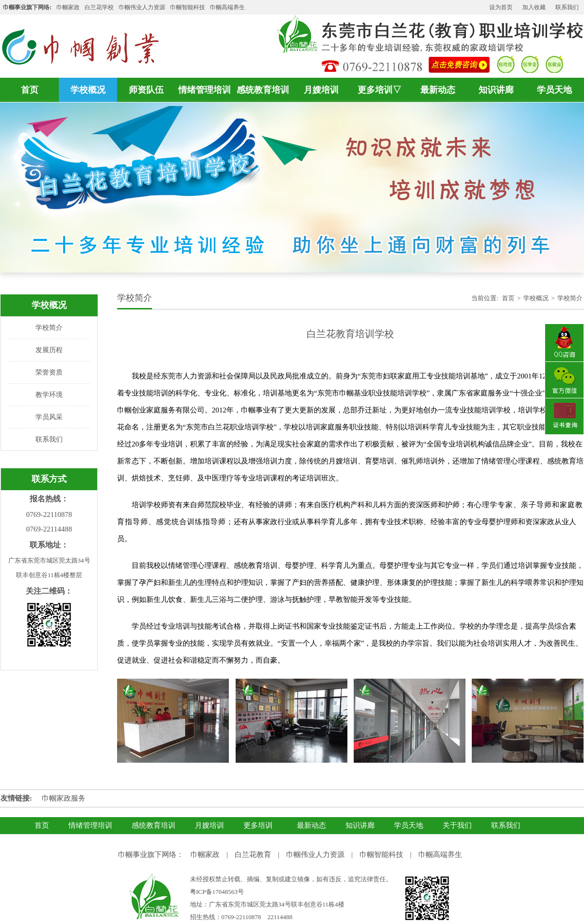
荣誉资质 (49, 372)
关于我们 (457, 825)
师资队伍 (146, 90)
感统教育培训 (263, 90)
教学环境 (49, 395)
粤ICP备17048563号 (217, 892)
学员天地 (554, 90)
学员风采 (49, 417)
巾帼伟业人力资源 (142, 7)
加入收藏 (534, 7)
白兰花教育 (253, 855)
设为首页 (501, 7)
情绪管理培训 (205, 90)
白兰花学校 (99, 7)
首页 (30, 90)
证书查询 (564, 417)
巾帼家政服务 (64, 798)
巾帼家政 (68, 7)
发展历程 (49, 350)
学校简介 (49, 328)
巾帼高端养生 (440, 855)
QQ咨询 (564, 343)
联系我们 (567, 7)
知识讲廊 (496, 90)
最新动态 (438, 90)
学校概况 (88, 90)
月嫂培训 (321, 90)
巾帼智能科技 (381, 855)
